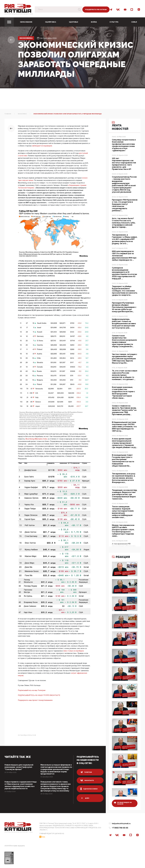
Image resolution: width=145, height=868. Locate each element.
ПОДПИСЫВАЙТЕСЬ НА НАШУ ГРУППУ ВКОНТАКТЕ (39, 695)
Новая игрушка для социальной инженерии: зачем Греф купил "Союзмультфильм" (19, 767)
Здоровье (73, 22)
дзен (85, 798)
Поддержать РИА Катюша (96, 10)
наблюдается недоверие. (42, 146)
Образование (26, 22)
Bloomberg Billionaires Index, (37, 439)
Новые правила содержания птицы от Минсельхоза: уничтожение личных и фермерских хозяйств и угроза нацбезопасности (21, 785)
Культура (114, 22)
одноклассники (89, 789)
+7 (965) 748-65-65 (120, 828)
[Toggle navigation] (9, 22)
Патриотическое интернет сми (19, 14)
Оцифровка (51, 22)
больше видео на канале (123, 803)
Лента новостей (120, 126)
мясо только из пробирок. (74, 651)
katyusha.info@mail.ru (121, 824)
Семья (134, 22)
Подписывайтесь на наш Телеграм (32, 690)
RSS (44, 837)
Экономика (26, 38)
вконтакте (87, 780)
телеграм (86, 772)
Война (94, 22)
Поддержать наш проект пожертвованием (35, 700)
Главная (8, 114)
